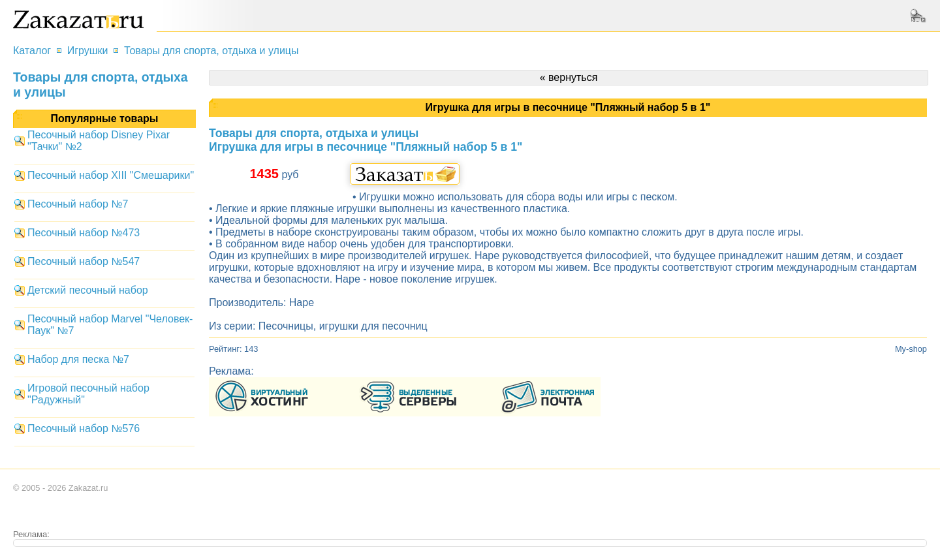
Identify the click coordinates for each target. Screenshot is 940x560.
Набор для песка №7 (78, 359)
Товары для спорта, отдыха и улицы (211, 51)
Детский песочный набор (88, 290)
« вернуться (569, 77)
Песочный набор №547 (84, 261)
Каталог (32, 51)
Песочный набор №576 (84, 428)
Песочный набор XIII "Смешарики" (111, 175)
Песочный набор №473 (84, 233)
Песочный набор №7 (78, 204)
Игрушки (88, 51)
